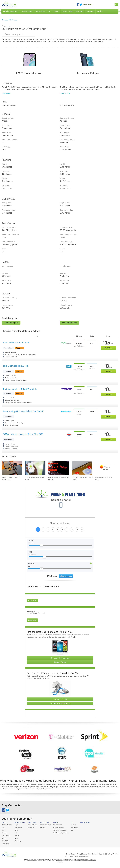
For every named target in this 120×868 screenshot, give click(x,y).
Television (43, 827)
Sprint (4, 830)
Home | (68, 854)
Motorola (18, 836)
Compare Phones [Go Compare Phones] (60, 662)
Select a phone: (61, 500)
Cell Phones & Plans (10, 11)
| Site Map (109, 854)
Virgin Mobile (6, 836)
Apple (17, 825)
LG (16, 833)
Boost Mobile (6, 843)
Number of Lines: (60, 523)
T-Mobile (4, 833)
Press (90, 4)
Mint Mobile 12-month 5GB (16, 342)
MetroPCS (5, 841)
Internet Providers (45, 825)
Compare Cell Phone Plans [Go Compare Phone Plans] (60, 658)
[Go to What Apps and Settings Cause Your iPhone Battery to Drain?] (82, 468)
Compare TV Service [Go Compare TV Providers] (60, 699)
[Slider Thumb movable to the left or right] (42, 546)
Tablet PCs (30, 827)
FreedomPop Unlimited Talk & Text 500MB (24, 411)
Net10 (4, 838)
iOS (72, 830)
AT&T (3, 827)
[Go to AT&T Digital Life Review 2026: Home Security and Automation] (105, 468)
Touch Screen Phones (60, 830)
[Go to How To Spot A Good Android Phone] (35, 468)
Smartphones (57, 825)
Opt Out (115, 854)
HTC (16, 830)
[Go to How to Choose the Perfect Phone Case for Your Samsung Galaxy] (12, 468)
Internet (56, 11)
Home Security (68, 11)
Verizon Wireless (7, 825)
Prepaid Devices (58, 827)
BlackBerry (18, 827)
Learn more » (7, 93)
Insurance (80, 11)
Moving (100, 11)
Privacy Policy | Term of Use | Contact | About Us (88, 854)
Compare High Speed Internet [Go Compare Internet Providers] (60, 703)
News (85, 4)
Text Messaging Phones (61, 833)
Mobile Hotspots (32, 825)
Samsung (18, 841)
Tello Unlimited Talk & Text (16, 366)
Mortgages (90, 11)
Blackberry (74, 827)
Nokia (17, 838)
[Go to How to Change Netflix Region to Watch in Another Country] (59, 468)
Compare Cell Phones (9, 20)
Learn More (32, 600)
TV (49, 11)
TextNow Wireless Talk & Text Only (20, 389)
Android (73, 825)
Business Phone (26, 11)
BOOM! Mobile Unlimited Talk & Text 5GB (23, 434)
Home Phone (40, 11)
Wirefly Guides (85, 823)
